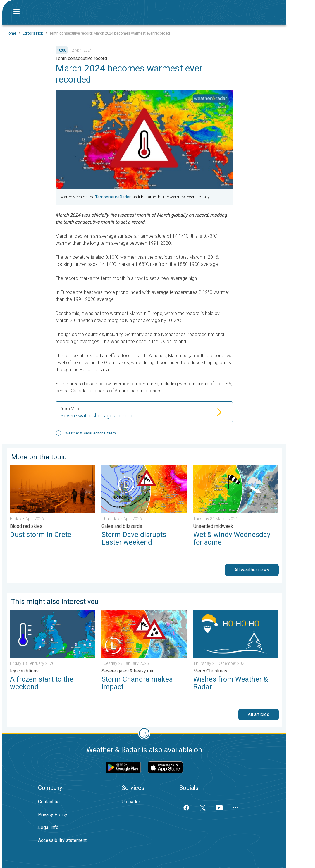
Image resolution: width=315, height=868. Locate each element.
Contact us (49, 802)
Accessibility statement (62, 840)
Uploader (131, 802)
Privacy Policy (53, 815)
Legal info (48, 827)
